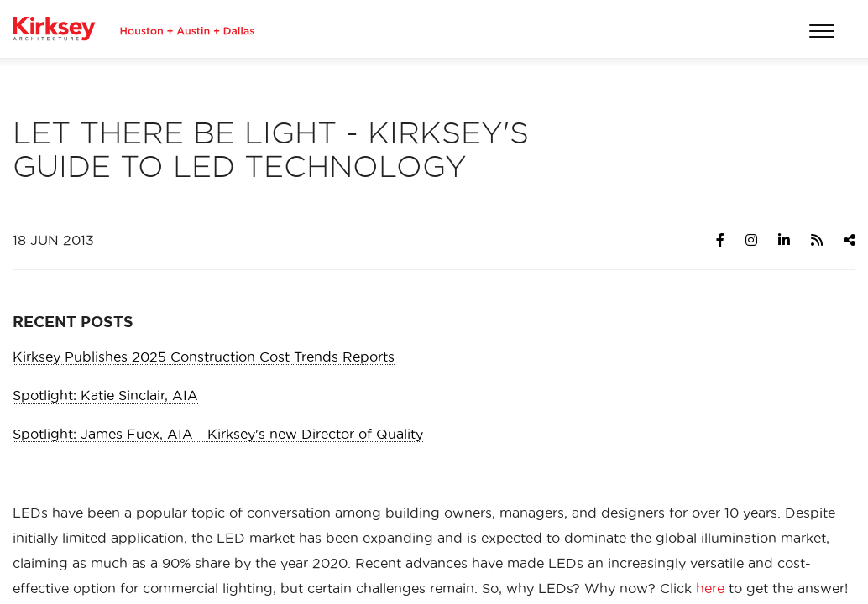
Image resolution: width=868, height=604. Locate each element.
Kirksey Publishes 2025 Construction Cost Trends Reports (204, 357)
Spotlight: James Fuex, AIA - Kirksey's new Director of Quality (218, 434)
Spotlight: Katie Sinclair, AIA (105, 395)
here (710, 588)
